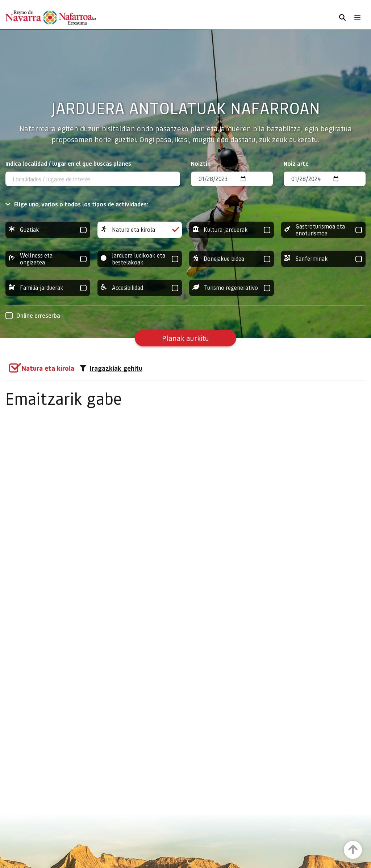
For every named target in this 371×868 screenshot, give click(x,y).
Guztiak (48, 230)
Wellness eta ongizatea (48, 259)
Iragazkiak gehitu (111, 368)
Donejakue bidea (232, 259)
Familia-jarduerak (48, 288)
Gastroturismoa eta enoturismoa (324, 230)
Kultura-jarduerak (232, 230)
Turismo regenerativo (232, 288)
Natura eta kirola (140, 230)
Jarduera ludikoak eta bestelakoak (140, 259)
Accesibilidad (140, 288)
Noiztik (201, 163)
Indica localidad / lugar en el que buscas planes (68, 163)
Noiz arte (296, 163)
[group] (48, 230)
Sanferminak (324, 259)
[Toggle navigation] (357, 18)
